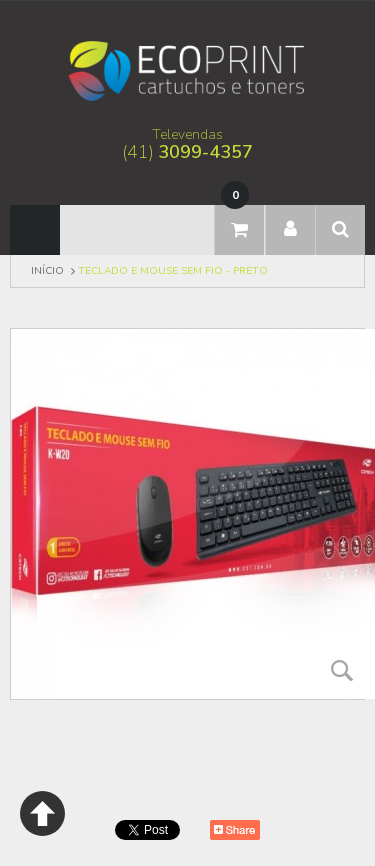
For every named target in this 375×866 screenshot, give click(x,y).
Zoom (342, 670)
